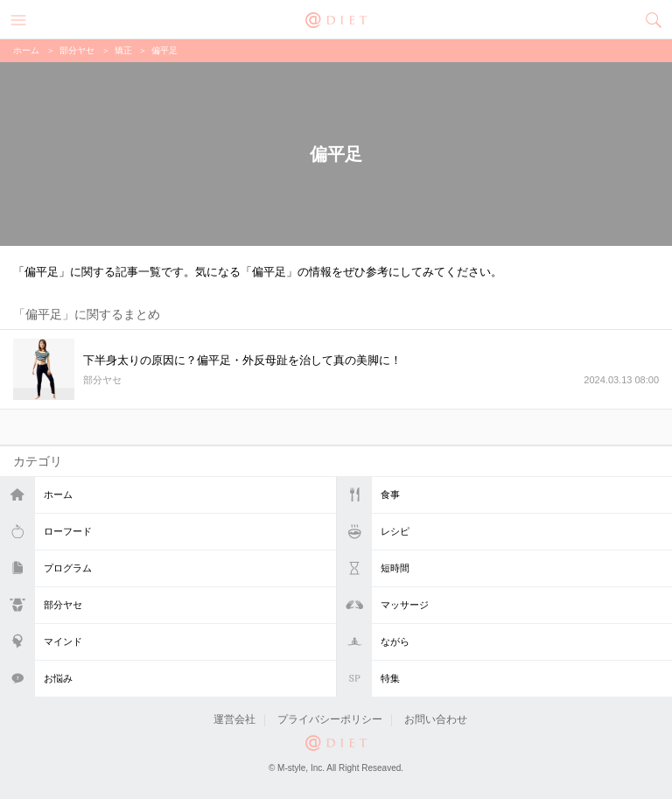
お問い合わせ (436, 719)
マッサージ (405, 605)
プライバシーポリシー (330, 719)
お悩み (58, 678)
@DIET (336, 18)
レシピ (395, 531)
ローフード (68, 531)
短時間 (395, 568)
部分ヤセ (63, 605)
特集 (390, 678)
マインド (63, 641)
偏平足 (164, 50)
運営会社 (234, 719)
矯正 (123, 50)
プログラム (68, 568)
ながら (395, 641)
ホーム (58, 494)
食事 (390, 494)
